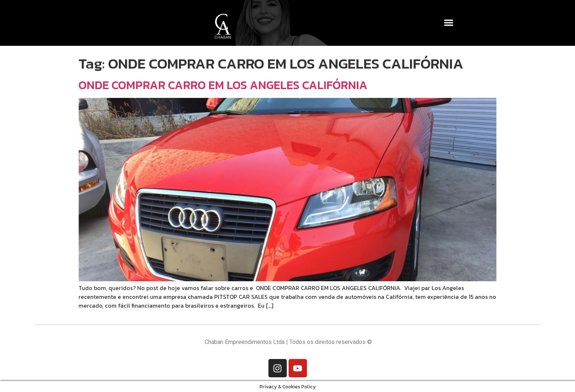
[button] (449, 23)
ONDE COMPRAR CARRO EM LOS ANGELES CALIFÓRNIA (223, 85)
